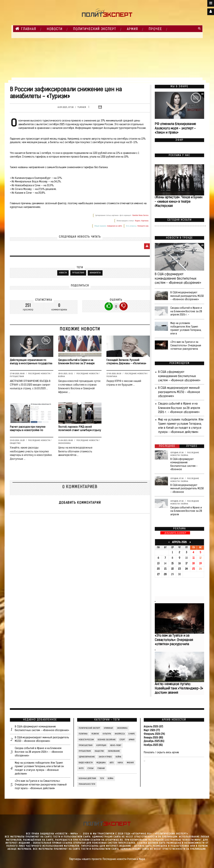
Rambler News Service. (141, 216)
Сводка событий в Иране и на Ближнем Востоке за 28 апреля (186, 511)
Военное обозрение (107, 740)
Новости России (86, 740)
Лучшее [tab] (192, 446)
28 (165, 575)
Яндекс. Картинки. (142, 221)
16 (180, 564)
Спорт (122, 740)
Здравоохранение (87, 757)
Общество (15, 443)
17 (187, 564)
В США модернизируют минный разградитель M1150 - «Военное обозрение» (187, 296)
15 (173, 564)
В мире (132, 734)
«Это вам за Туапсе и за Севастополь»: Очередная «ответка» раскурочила (186, 346)
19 (200, 564)
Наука (120, 763)
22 (173, 569)
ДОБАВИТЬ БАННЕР (175, 533)
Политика (112, 376)
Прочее (155, 29)
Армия (132, 29)
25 (194, 569)
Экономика (65, 443)
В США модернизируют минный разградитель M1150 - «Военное (187, 489)
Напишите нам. (143, 226)
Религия (95, 734)
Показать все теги (87, 784)
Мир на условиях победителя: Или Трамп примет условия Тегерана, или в (186, 329)
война (111, 779)
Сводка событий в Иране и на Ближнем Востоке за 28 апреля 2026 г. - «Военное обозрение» (179, 408)
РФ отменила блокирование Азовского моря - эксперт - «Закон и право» (175, 129)
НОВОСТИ (55, 29)
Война (62, 376)
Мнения (130, 763)
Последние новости (39, 374)
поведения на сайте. (114, 226)
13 (158, 564)
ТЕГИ (102, 779)
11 (194, 558)
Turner (82, 107)
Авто (112, 763)
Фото (81, 768)
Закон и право (105, 757)
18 (193, 564)
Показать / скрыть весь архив (161, 753)
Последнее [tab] (167, 446)
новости (63, 273)
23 (179, 569)
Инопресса (120, 734)
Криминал (108, 728)
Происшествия (86, 746)
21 (165, 569)
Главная (26, 29)
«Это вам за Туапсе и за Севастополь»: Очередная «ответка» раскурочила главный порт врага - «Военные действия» (41, 785)
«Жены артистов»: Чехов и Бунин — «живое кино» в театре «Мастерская (178, 202)
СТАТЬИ (90, 768)
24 (187, 569)
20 (158, 569)
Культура (107, 734)
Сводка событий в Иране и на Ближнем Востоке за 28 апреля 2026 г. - (186, 311)
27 (158, 575)
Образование (114, 751)
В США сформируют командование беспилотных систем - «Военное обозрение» (178, 279)
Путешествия (78, 273)
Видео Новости (86, 763)
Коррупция (101, 746)
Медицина (101, 763)
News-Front (116, 746)
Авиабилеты (95, 273)
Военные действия (87, 779)
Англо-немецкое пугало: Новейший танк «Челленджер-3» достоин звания (179, 689)
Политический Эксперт (95, 29)
